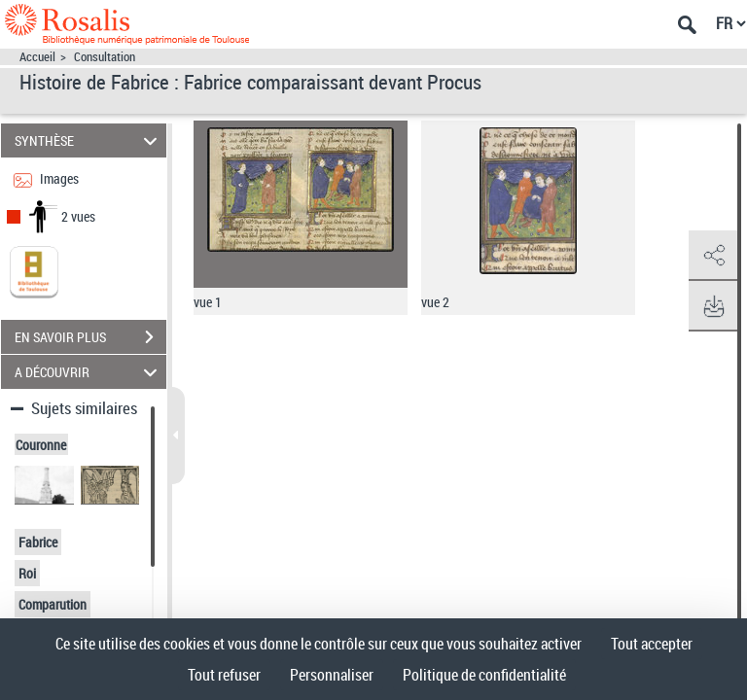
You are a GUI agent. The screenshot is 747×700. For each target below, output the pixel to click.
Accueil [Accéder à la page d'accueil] (37, 57)
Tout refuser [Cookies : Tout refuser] (224, 675)
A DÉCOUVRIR (89, 372)
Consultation (105, 57)
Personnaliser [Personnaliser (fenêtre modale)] (332, 675)
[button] (713, 256)
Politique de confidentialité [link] (484, 675)
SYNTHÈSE (89, 140)
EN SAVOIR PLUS (90, 337)
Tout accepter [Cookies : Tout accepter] (652, 644)
